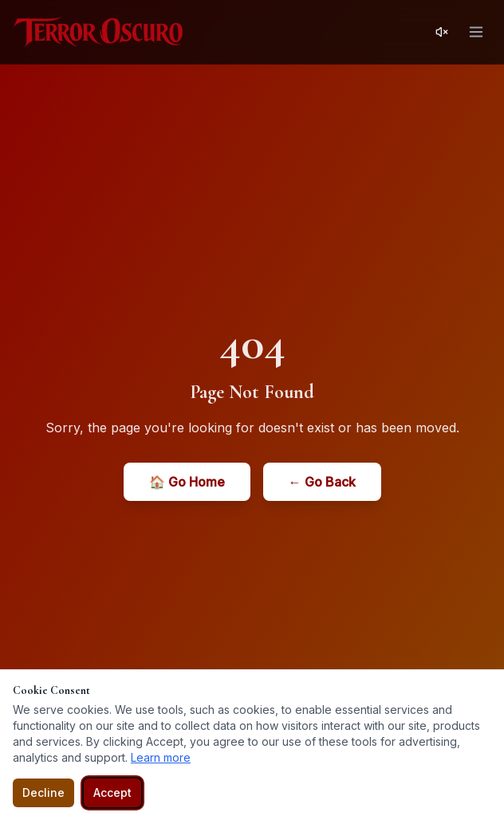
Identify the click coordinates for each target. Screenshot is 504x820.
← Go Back (322, 482)
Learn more (161, 757)
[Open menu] (476, 32)
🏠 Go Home (187, 482)
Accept (112, 792)
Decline (43, 792)
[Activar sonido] (442, 32)
